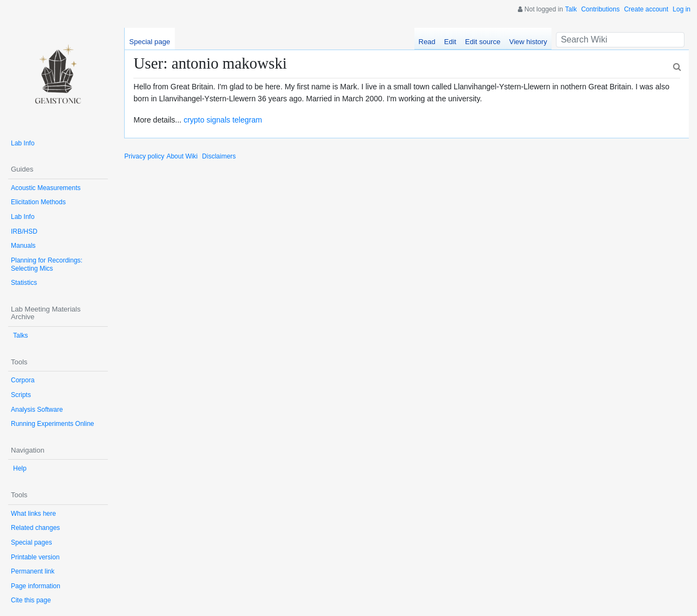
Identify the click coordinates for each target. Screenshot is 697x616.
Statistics (24, 283)
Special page (149, 42)
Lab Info (23, 143)
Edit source (483, 42)
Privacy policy (144, 156)
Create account (646, 9)
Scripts (21, 395)
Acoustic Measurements (46, 188)
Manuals (23, 246)
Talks (20, 336)
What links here (33, 514)
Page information (36, 586)
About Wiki (182, 156)
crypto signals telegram (223, 120)
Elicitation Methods (38, 202)
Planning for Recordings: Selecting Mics (47, 264)
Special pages (31, 542)
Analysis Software (37, 410)
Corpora (23, 380)
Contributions (600, 9)
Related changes (35, 528)
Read (427, 42)
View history (528, 42)
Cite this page (31, 600)
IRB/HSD (24, 231)
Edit (450, 42)
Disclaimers (219, 156)
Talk (571, 9)
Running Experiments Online (53, 424)
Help (20, 468)
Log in (681, 9)
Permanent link (33, 571)
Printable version (35, 557)
